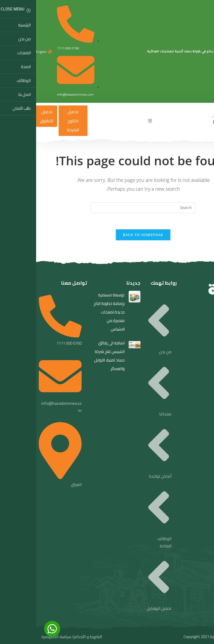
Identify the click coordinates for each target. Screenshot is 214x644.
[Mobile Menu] (114, 121)
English (5, 52)
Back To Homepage (107, 235)
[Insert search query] (107, 208)
